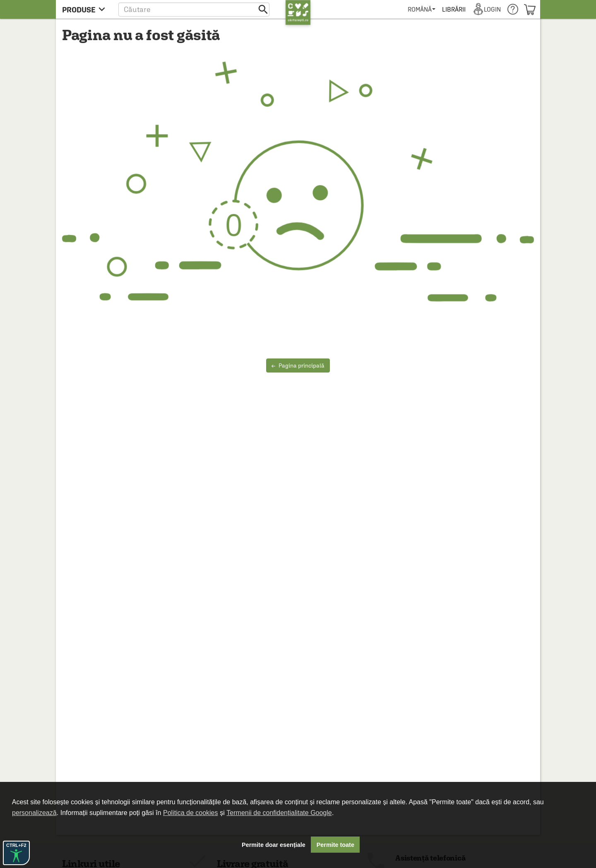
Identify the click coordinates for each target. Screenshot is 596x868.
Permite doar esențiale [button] (274, 845)
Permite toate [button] (335, 845)
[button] (194, 9)
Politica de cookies (191, 813)
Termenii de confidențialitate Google (279, 813)
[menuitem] (422, 9)
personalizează (34, 813)
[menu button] (86, 9)
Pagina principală (298, 365)
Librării (454, 9)
